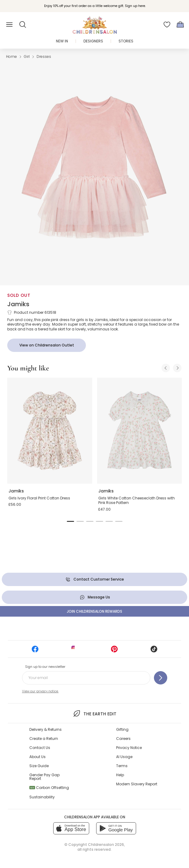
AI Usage (124, 757)
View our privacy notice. (40, 691)
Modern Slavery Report (137, 784)
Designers (93, 41)
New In (62, 41)
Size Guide (39, 766)
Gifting (122, 729)
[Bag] (180, 25)
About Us (37, 757)
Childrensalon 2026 (106, 845)
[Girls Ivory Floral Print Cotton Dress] (50, 431)
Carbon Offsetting (49, 788)
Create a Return (44, 739)
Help (120, 775)
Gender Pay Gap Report (44, 777)
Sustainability (42, 797)
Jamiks (18, 304)
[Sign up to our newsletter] (161, 678)
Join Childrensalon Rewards (94, 611)
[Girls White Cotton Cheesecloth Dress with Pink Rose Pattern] (140, 431)
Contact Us (40, 748)
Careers (123, 739)
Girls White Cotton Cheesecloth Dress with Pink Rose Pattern (137, 500)
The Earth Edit (94, 714)
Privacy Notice (129, 748)
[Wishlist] (167, 25)
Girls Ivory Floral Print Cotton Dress (39, 498)
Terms (122, 766)
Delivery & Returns (46, 729)
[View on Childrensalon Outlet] (47, 345)
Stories (126, 41)
